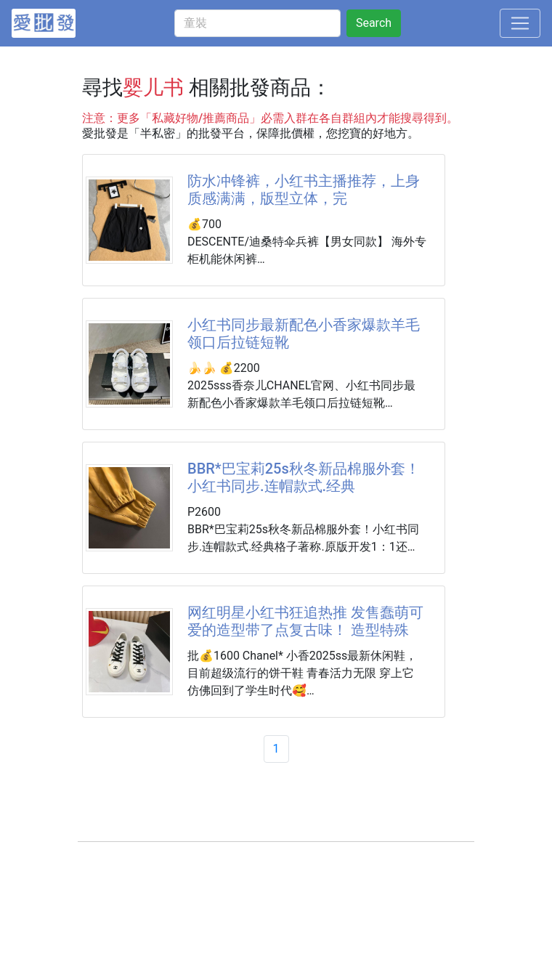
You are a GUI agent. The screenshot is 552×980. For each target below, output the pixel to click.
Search (374, 23)
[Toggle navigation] (520, 23)
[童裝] (257, 23)
